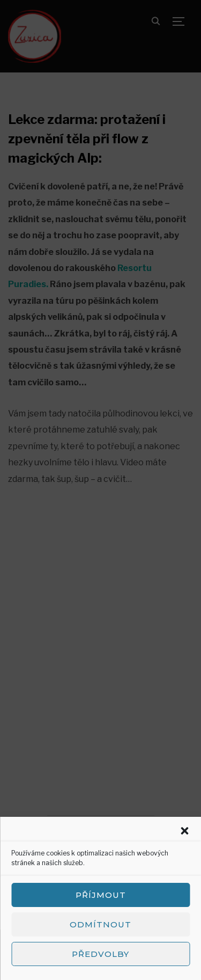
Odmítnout (100, 924)
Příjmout (101, 895)
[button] (184, 831)
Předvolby (100, 954)
